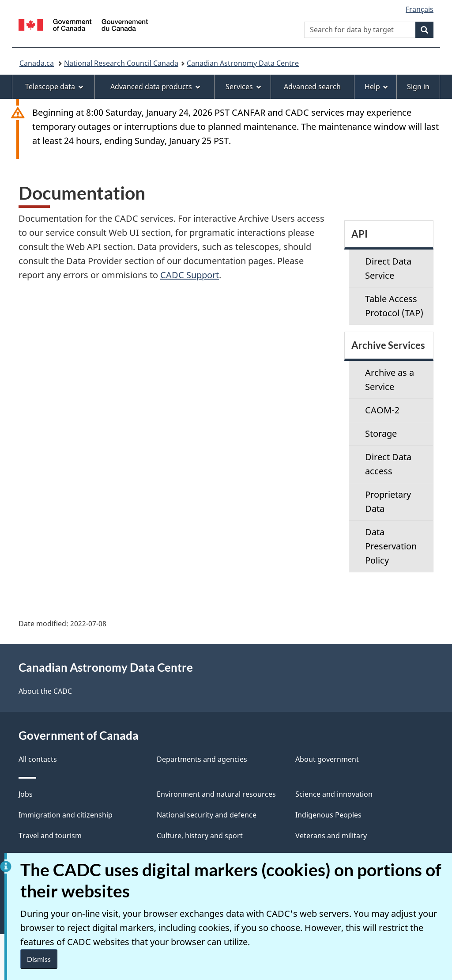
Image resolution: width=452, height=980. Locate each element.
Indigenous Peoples (328, 815)
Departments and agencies (202, 759)
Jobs (26, 794)
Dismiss (39, 959)
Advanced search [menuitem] (312, 87)
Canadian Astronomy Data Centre (243, 63)
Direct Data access (388, 464)
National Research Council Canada (121, 63)
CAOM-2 (382, 410)
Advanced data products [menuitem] (155, 87)
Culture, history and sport (200, 836)
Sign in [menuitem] (418, 87)
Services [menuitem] (243, 87)
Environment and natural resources (216, 794)
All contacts (38, 759)
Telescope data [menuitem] (54, 87)
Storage (381, 433)
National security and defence (207, 815)
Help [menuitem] (377, 87)
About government (327, 759)
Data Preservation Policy (391, 546)
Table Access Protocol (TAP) (394, 306)
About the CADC (45, 691)
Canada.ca (37, 63)
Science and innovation (334, 794)
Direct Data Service (388, 268)
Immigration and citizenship (66, 815)
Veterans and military (331, 836)
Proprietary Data (388, 501)
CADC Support (190, 275)
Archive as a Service (390, 380)
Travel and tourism (50, 836)
